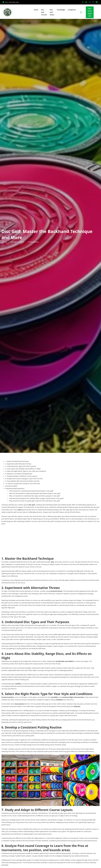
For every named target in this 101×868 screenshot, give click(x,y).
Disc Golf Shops (52, 12)
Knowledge (61, 10)
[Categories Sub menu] (77, 10)
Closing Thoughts (11, 486)
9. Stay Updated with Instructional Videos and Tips (22, 481)
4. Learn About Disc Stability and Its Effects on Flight (23, 469)
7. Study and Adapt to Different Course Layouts (21, 476)
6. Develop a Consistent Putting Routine (19, 474)
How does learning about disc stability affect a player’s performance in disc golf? (36, 498)
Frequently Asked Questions (15, 488)
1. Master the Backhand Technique (17, 461)
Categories (72, 10)
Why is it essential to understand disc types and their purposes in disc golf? (35, 496)
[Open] (81, 12)
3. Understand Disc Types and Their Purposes (21, 466)
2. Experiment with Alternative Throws (18, 464)
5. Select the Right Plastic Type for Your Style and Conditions (26, 471)
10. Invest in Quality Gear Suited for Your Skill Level (23, 484)
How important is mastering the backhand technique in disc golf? (31, 491)
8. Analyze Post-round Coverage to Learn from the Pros (24, 479)
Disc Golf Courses (44, 12)
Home (36, 10)
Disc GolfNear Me (90, 12)
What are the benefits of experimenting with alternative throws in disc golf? (35, 493)
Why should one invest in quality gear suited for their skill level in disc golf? (35, 501)
